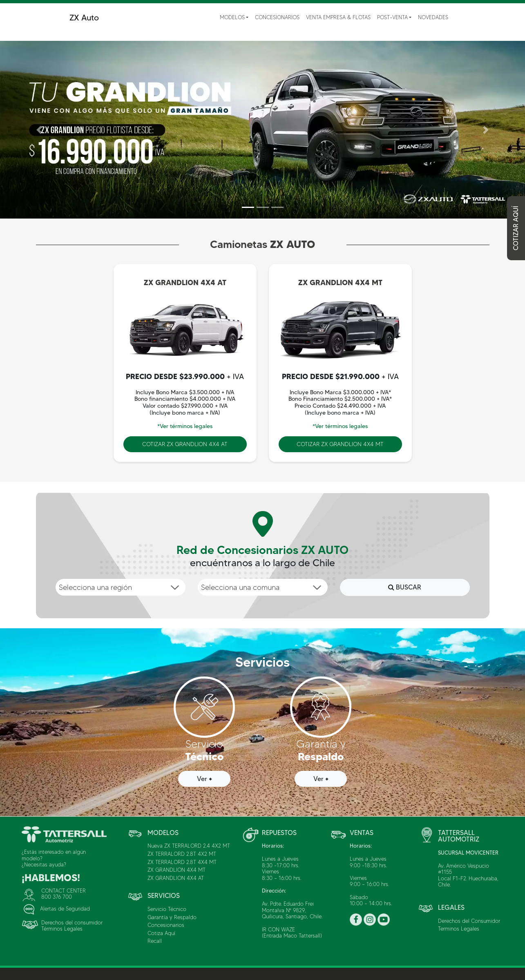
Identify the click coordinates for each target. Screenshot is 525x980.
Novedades (433, 17)
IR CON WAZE (278, 929)
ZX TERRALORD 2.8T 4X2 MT (182, 854)
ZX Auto (84, 18)
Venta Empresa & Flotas (338, 17)
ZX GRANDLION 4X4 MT (176, 870)
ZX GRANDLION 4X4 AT (176, 878)
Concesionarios (277, 17)
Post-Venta (392, 17)
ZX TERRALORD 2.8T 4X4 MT (182, 862)
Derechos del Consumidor (469, 921)
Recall (155, 941)
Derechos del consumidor (72, 922)
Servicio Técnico (167, 909)
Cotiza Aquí (161, 933)
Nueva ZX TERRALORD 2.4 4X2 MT (189, 846)
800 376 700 (57, 897)
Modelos (232, 17)
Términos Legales (62, 929)
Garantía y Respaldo (172, 917)
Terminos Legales (459, 929)
